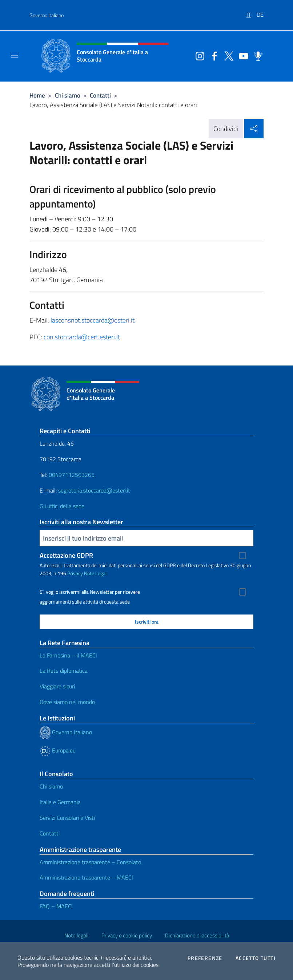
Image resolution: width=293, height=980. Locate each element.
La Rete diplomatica (64, 671)
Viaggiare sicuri (57, 686)
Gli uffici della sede (62, 506)
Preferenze (205, 958)
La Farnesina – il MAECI (68, 655)
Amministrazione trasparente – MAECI (86, 877)
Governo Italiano (47, 15)
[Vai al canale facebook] (213, 55)
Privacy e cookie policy (127, 935)
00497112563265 (72, 475)
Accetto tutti (256, 958)
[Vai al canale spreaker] (256, 55)
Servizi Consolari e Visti (67, 818)
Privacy (75, 573)
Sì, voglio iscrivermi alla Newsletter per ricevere (90, 592)
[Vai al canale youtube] (242, 55)
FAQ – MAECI (56, 906)
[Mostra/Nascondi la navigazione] (15, 55)
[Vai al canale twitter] (227, 55)
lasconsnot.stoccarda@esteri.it (93, 320)
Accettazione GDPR (66, 555)
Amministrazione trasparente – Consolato (90, 862)
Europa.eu (58, 750)
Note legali (76, 935)
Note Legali (96, 573)
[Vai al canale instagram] (198, 55)
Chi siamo (68, 95)
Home (37, 95)
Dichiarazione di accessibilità (197, 935)
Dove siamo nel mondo (67, 702)
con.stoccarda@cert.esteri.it (82, 337)
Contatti (100, 95)
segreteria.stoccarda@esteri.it (94, 490)
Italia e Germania (60, 802)
